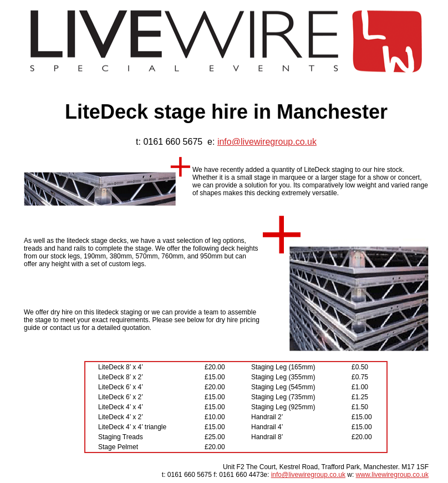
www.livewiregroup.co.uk (392, 475)
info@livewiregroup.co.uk (267, 142)
